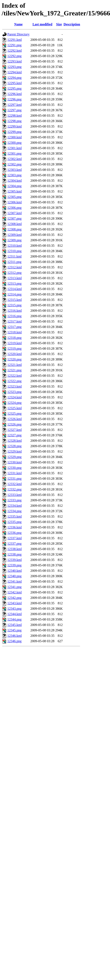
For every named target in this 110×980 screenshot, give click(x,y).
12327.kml (15, 430)
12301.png (14, 153)
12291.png (14, 45)
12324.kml (15, 397)
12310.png (14, 251)
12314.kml (15, 289)
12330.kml (15, 462)
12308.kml (15, 224)
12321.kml (15, 365)
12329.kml (15, 451)
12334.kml (15, 506)
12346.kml (15, 636)
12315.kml (15, 300)
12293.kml (15, 61)
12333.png (14, 500)
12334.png (14, 511)
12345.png (14, 630)
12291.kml (15, 40)
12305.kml (15, 191)
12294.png (14, 78)
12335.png (14, 522)
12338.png (14, 554)
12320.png (14, 359)
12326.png (14, 424)
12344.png (14, 619)
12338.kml (15, 549)
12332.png (14, 489)
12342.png (14, 598)
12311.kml (14, 256)
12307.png (14, 218)
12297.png (14, 110)
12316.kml (15, 311)
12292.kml (15, 51)
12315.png (14, 305)
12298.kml (15, 116)
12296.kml (15, 94)
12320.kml (15, 354)
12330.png (14, 468)
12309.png (14, 240)
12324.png (14, 403)
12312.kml (15, 267)
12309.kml (15, 235)
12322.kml (15, 376)
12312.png (14, 273)
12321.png (14, 370)
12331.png (14, 479)
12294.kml (15, 72)
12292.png (14, 56)
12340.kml (15, 571)
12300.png (14, 143)
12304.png (14, 186)
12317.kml (15, 321)
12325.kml (15, 408)
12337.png (14, 544)
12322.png (14, 381)
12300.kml (15, 137)
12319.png (14, 349)
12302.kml (15, 159)
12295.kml (15, 83)
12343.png (14, 609)
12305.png (14, 197)
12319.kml (15, 343)
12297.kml (15, 105)
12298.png (14, 121)
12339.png (14, 565)
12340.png (14, 576)
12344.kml (15, 614)
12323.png (14, 392)
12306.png (14, 208)
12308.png (14, 229)
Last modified (42, 24)
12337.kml (15, 538)
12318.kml (15, 332)
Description (72, 24)
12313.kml (15, 278)
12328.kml (15, 441)
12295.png (14, 88)
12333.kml (15, 495)
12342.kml (15, 592)
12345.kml (15, 625)
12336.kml (15, 527)
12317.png (14, 327)
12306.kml (15, 202)
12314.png (14, 294)
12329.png (14, 457)
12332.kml (15, 484)
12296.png (14, 99)
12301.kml (15, 148)
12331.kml (15, 473)
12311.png (14, 262)
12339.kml (15, 560)
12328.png (14, 446)
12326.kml (15, 419)
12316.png (14, 316)
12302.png (14, 164)
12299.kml (15, 126)
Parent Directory (18, 34)
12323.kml (15, 386)
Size (59, 24)
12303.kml (15, 170)
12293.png (14, 67)
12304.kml (15, 181)
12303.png (14, 175)
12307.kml (15, 213)
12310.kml (15, 246)
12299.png (14, 132)
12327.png (14, 435)
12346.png (14, 641)
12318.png (14, 338)
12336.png (14, 533)
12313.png (14, 283)
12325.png (14, 414)
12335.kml (15, 516)
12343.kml (15, 603)
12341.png (14, 587)
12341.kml (15, 581)
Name (18, 24)
